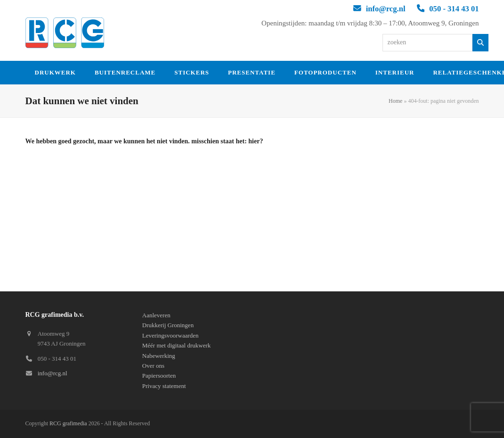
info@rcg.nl (386, 9)
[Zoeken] (481, 43)
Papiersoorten (159, 376)
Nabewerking (159, 356)
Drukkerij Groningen (168, 325)
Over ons (153, 366)
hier (254, 141)
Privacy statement (164, 386)
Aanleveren (156, 315)
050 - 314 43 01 (454, 9)
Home (395, 101)
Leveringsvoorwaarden (171, 335)
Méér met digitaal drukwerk (176, 345)
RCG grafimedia (68, 423)
